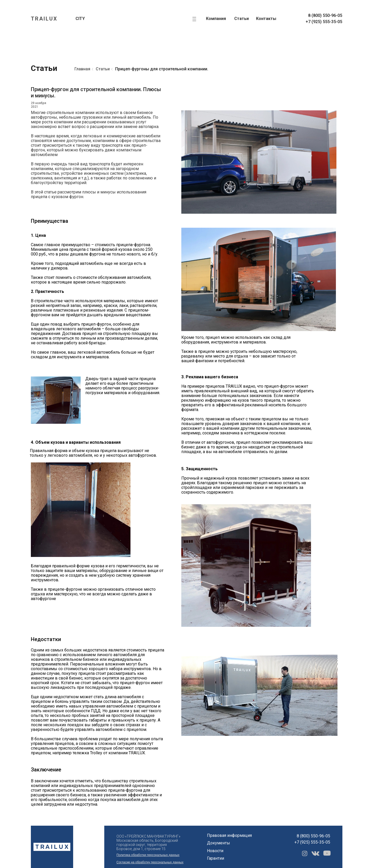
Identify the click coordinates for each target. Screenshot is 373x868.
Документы (219, 843)
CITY (80, 19)
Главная (82, 69)
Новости (215, 851)
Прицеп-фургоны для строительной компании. (162, 69)
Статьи (241, 19)
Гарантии (216, 858)
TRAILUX (44, 19)
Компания (216, 19)
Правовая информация (229, 835)
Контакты (266, 19)
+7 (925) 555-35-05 (324, 22)
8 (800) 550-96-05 (325, 15)
